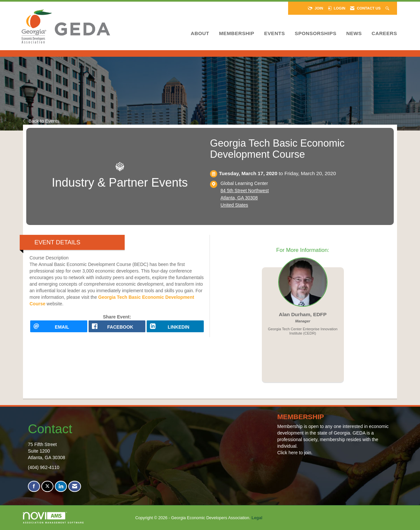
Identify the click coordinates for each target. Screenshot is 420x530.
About (200, 33)
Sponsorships (315, 33)
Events (274, 33)
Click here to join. (295, 453)
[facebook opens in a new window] (117, 328)
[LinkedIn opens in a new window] (175, 328)
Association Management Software (54, 518)
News (354, 33)
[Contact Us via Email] (75, 487)
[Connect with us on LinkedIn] (61, 487)
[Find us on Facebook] (34, 487)
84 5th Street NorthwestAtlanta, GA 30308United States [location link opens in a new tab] (245, 198)
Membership (236, 33)
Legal (257, 518)
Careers (384, 33)
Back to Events (41, 121)
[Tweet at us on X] (47, 487)
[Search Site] (388, 8)
